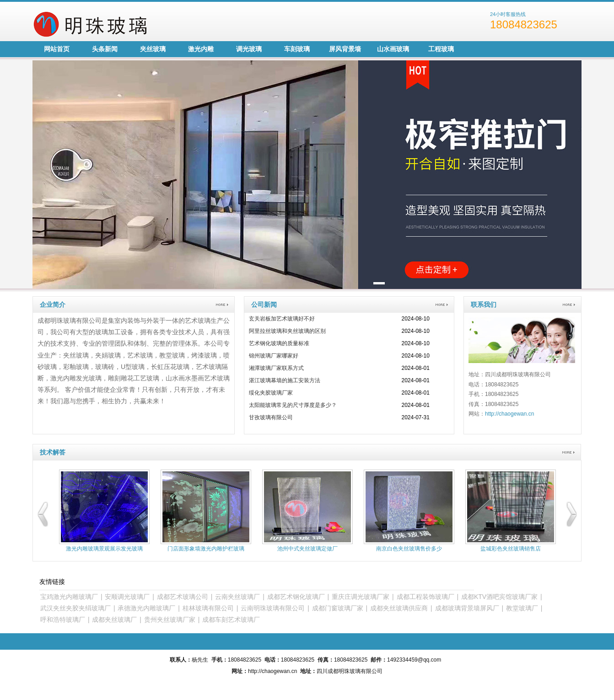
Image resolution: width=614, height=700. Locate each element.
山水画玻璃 (393, 49)
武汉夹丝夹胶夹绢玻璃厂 (75, 608)
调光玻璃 (249, 49)
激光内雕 (201, 49)
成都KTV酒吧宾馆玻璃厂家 (499, 597)
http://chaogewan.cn (509, 414)
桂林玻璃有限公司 (208, 608)
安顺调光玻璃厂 (127, 597)
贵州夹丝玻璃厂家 (170, 620)
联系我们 (484, 305)
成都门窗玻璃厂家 (338, 608)
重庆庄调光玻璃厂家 (361, 597)
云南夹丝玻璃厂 (237, 597)
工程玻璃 (441, 49)
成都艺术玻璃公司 (183, 597)
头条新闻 (105, 49)
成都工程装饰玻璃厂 (425, 597)
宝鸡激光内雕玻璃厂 (69, 597)
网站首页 (57, 49)
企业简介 (53, 305)
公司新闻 (264, 305)
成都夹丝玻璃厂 (114, 620)
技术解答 (53, 452)
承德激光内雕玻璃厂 (146, 608)
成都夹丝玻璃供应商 (399, 608)
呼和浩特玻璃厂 (63, 620)
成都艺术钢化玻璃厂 (296, 597)
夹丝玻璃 (153, 49)
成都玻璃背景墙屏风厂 (467, 608)
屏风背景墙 (345, 49)
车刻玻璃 (297, 49)
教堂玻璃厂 (522, 608)
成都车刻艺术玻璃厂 (231, 620)
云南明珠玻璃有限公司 (273, 608)
